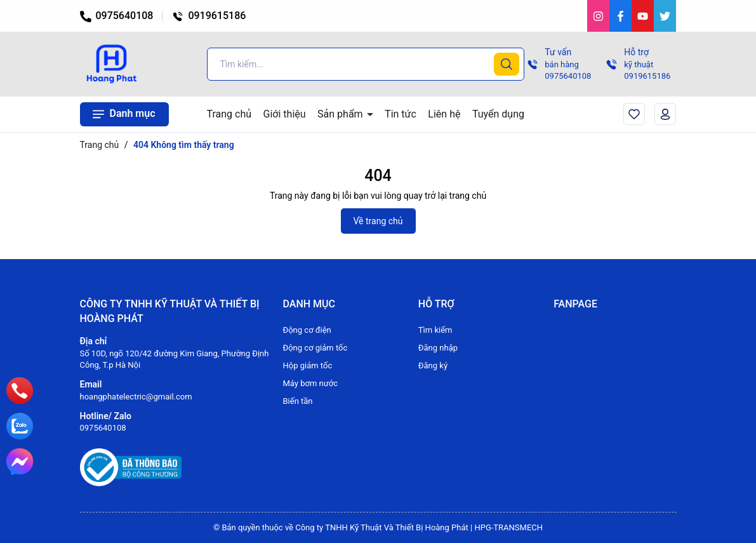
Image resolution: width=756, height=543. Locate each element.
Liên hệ (444, 114)
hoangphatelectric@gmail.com (136, 397)
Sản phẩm (342, 114)
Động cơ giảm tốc (315, 348)
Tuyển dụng (498, 114)
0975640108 (117, 16)
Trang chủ (229, 114)
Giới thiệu (285, 114)
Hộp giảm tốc (307, 365)
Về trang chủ (378, 221)
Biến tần (297, 401)
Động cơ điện (307, 330)
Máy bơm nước (310, 383)
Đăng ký (433, 365)
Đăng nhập (438, 348)
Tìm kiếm (435, 330)
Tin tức (401, 114)
